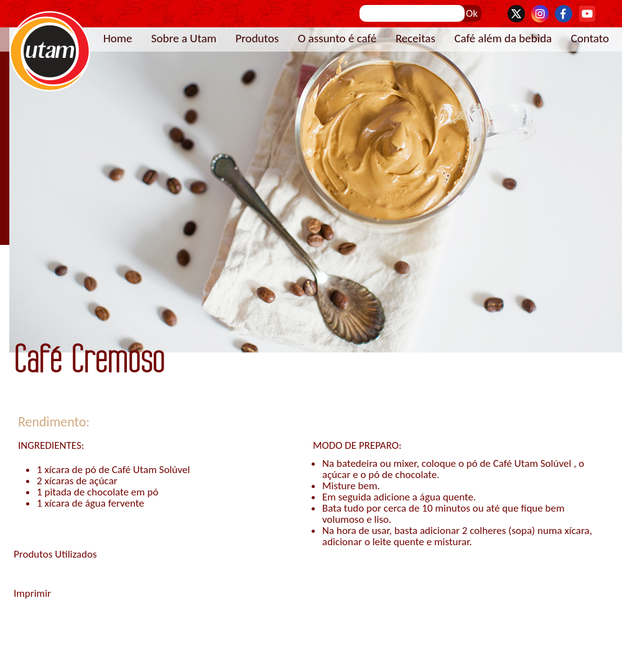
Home (118, 38)
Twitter (516, 14)
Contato (590, 38)
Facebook (564, 14)
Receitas (415, 38)
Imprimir (32, 593)
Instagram (540, 14)
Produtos (257, 38)
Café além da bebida (503, 38)
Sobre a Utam (184, 38)
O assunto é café (337, 38)
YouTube (587, 14)
